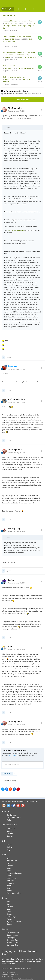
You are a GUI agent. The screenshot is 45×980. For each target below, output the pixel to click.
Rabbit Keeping (12, 935)
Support (10, 831)
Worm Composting (14, 893)
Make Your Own (13, 943)
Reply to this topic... (12, 765)
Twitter (9, 805)
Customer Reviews (14, 817)
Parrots (9, 886)
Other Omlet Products (27, 68)
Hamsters (10, 881)
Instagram (4, 805)
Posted (17, 111)
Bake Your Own (12, 945)
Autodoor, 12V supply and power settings (18, 21)
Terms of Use (7, 968)
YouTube (18, 805)
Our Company (12, 815)
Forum (9, 845)
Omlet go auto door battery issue (15, 77)
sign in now (12, 755)
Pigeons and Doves (14, 922)
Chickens (10, 866)
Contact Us (11, 829)
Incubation (10, 883)
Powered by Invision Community (22, 979)
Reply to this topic (22, 100)
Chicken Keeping (13, 933)
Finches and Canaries (15, 873)
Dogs (9, 868)
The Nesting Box (35, 94)
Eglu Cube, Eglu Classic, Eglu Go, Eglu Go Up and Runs (19, 26)
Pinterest (23, 805)
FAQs (9, 820)
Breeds (4, 898)
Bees (9, 858)
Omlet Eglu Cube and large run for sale (17, 37)
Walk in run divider (9, 66)
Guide (4, 854)
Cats (8, 863)
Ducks (9, 871)
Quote (9, 357)
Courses (5, 929)
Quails (9, 888)
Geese (9, 914)
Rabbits (9, 891)
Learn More (11, 964)
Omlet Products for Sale (27, 57)
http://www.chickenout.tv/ (16, 230)
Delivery (10, 834)
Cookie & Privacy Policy (22, 968)
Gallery (9, 847)
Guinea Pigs (11, 878)
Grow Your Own (12, 940)
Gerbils (9, 876)
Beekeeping (11, 938)
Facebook (13, 805)
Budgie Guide (12, 861)
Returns (10, 836)
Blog (8, 850)
